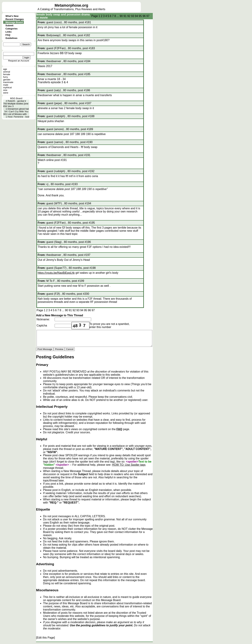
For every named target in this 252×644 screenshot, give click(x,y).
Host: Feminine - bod (18, 117)
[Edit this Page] (45, 638)
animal (7, 72)
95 (140, 16)
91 (125, 16)
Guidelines (11, 38)
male (6, 85)
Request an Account (19, 61)
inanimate (8, 82)
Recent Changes (15, 19)
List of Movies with (17, 114)
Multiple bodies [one (18, 104)
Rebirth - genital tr (17, 101)
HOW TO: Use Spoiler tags (129, 465)
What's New (12, 16)
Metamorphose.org (71, 5)
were (6, 93)
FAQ (8, 35)
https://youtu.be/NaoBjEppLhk (56, 273)
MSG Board (16, 98)
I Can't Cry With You (18, 111)
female (7, 74)
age (5, 69)
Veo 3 (10, 106)
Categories (11, 29)
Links (8, 32)
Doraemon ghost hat (18, 109)
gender (7, 80)
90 (121, 16)
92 (129, 16)
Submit (9, 25)
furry (6, 77)
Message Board (14, 22)
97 (148, 16)
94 (136, 16)
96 (144, 16)
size (5, 90)
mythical (7, 87)
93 (133, 16)
